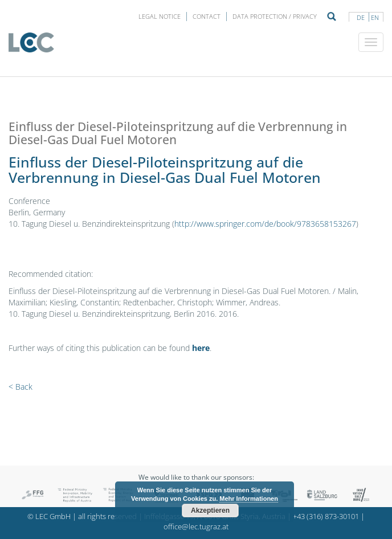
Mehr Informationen (249, 499)
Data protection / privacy (275, 16)
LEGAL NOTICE (160, 16)
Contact (207, 16)
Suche (332, 17)
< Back (21, 387)
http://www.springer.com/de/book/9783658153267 (265, 224)
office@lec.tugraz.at (196, 527)
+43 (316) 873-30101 (326, 516)
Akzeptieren (210, 511)
